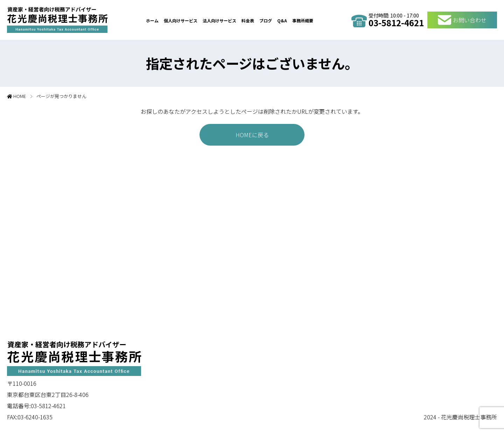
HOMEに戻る (252, 135)
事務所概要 (303, 20)
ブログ (266, 20)
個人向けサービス (181, 20)
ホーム (152, 20)
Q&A (282, 20)
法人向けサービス (219, 20)
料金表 (248, 20)
